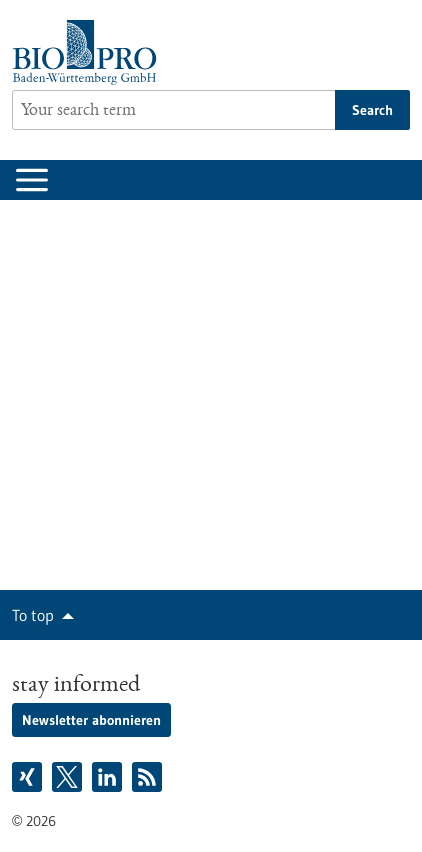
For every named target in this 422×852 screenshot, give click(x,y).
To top (33, 615)
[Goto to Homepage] (89, 52)
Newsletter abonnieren (91, 720)
